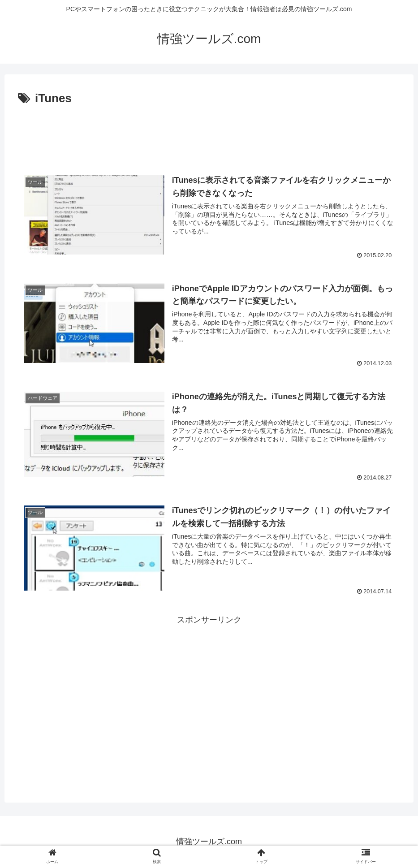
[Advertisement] (209, 134)
